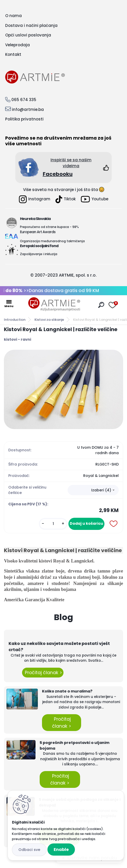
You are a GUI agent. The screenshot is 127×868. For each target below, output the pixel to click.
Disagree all (29, 850)
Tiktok (66, 199)
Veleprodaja (17, 45)
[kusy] (53, 524)
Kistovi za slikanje (49, 320)
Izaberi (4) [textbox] (101, 490)
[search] (101, 305)
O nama (13, 16)
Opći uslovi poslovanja (28, 35)
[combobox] (93, 490)
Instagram (35, 199)
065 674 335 (24, 100)
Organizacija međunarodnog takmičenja (52, 241)
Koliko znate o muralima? (67, 691)
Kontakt (13, 54)
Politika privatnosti (24, 119)
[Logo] (54, 304)
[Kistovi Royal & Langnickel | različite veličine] (63, 389)
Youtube (95, 199)
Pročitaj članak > (43, 673)
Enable (61, 850)
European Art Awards (38, 232)
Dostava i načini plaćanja (31, 25)
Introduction (15, 320)
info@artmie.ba (28, 109)
